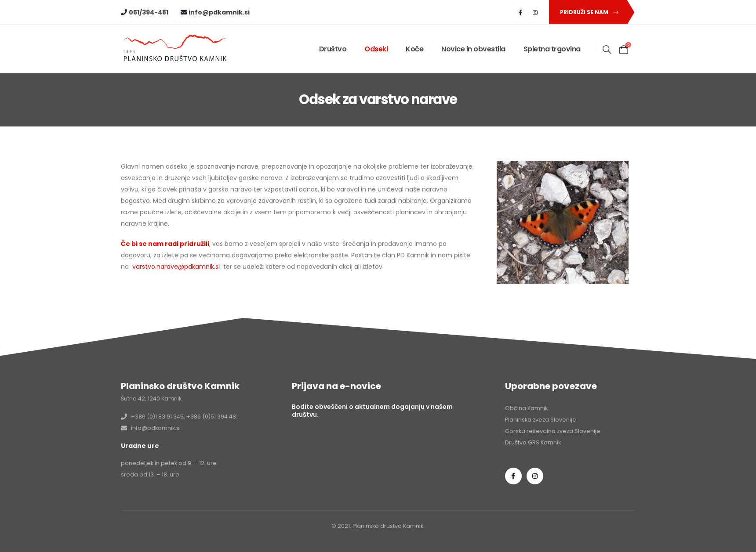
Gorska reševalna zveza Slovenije (553, 431)
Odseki (376, 49)
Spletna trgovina (552, 49)
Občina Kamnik (526, 408)
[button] (588, 12)
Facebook (513, 476)
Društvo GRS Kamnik (533, 442)
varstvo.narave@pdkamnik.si (176, 267)
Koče (414, 49)
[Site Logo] (176, 49)
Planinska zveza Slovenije (541, 420)
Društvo (333, 49)
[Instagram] (535, 12)
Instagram (535, 476)
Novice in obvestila (473, 49)
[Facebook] (520, 12)
